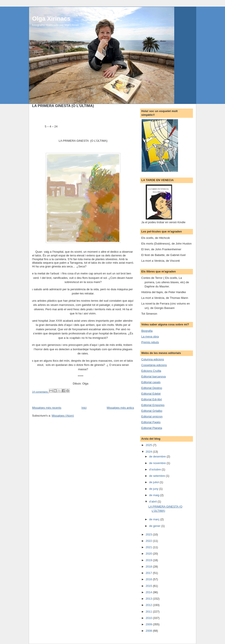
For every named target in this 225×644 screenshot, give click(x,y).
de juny (154, 489)
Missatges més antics (120, 408)
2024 (149, 452)
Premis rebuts (150, 342)
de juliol (154, 482)
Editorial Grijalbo (152, 411)
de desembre (158, 456)
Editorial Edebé (151, 394)
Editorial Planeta (152, 428)
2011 (149, 612)
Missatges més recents (47, 408)
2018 (149, 567)
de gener (155, 526)
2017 (149, 573)
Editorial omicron (152, 416)
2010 (149, 618)
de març (155, 519)
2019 (149, 560)
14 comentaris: (41, 392)
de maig (155, 495)
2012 (149, 605)
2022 (149, 541)
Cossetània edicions (154, 365)
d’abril (153, 502)
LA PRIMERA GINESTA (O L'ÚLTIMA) (63, 106)
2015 (149, 586)
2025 (149, 445)
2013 (149, 599)
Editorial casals (151, 382)
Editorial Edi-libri (152, 399)
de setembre (158, 476)
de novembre (158, 463)
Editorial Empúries (153, 405)
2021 (149, 547)
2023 (149, 534)
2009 (149, 624)
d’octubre (155, 469)
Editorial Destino (152, 388)
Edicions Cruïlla (151, 371)
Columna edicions (153, 359)
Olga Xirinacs (51, 19)
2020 (149, 554)
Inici (84, 408)
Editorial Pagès (151, 422)
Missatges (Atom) (63, 416)
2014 (149, 592)
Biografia (147, 331)
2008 (149, 631)
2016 (149, 579)
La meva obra (150, 337)
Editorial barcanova (153, 376)
